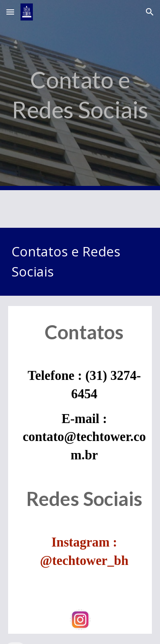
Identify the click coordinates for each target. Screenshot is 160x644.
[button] (10, 12)
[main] (80, 95)
